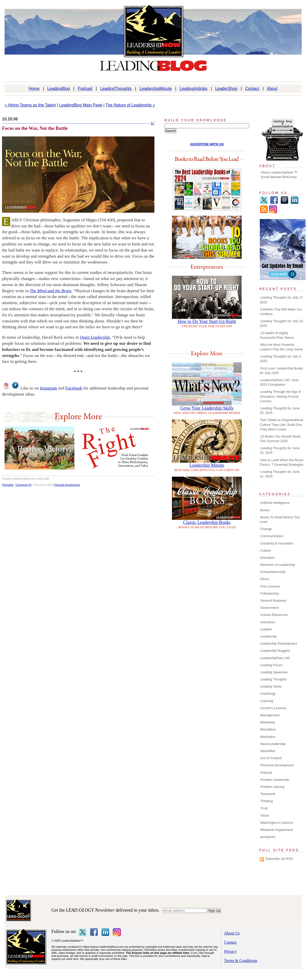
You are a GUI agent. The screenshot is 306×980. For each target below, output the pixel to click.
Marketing (268, 722)
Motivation (268, 737)
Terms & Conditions (241, 961)
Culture (266, 550)
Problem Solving (272, 787)
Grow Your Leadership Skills (207, 408)
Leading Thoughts (273, 679)
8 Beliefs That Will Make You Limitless (281, 312)
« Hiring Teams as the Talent (30, 105)
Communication (272, 536)
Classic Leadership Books (207, 522)
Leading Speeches (274, 672)
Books (265, 510)
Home (34, 89)
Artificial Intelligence (275, 503)
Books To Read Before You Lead (280, 519)
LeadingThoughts (116, 89)
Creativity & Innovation (277, 543)
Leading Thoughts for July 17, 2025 (282, 300)
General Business (273, 601)
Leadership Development (279, 643)
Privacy (230, 951)
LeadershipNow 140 (275, 658)
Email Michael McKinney (279, 177)
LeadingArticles (193, 89)
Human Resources (274, 615)
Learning (267, 701)
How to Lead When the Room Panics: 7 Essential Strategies (282, 462)
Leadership (268, 636)
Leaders (266, 629)
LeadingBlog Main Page (81, 105)
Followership (270, 593)
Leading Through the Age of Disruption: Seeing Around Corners (280, 396)
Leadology (268, 694)
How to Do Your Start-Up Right (207, 321)
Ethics (265, 579)
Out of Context (271, 758)
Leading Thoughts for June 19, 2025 (280, 450)
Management (270, 715)
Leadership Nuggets (275, 651)
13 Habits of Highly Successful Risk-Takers (277, 335)
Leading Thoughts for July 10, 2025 (282, 323)
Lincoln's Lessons (273, 708)
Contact (252, 89)
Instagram (49, 388)
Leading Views (271, 686)
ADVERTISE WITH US (207, 144)
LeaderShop (226, 89)
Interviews (268, 622)
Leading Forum (271, 665)
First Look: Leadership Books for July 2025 (281, 371)
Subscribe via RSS (279, 859)
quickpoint (268, 837)
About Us (232, 933)
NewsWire (268, 751)
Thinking (267, 801)
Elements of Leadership (278, 565)
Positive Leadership (275, 780)
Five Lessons (270, 586)
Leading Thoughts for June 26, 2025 (280, 410)
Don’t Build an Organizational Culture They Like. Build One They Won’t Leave (281, 424)
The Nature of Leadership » (130, 105)
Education (268, 558)
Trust (264, 808)
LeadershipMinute (156, 89)
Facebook (74, 388)
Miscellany (268, 729)
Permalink (8, 485)
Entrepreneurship (273, 572)
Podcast (85, 89)
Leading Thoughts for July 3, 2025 (281, 359)
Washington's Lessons (277, 823)
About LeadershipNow (277, 172)
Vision (265, 815)
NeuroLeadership (273, 744)
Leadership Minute (207, 465)
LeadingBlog (59, 89)
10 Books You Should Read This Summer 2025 (280, 439)
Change (266, 529)
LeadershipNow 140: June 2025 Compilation (279, 382)
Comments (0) (23, 485)
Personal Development (67, 485)
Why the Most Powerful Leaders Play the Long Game (281, 347)
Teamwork (268, 794)
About (272, 89)
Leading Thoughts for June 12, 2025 (280, 474)
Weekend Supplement (277, 830)
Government (269, 608)
